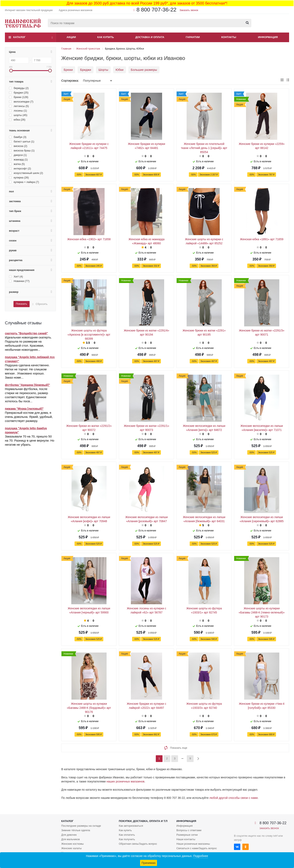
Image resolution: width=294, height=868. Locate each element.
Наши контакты (186, 839)
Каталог (19, 37)
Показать (21, 304)
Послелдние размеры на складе (81, 826)
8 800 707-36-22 (156, 10)
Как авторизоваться (131, 826)
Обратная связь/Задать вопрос (138, 844)
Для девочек (69, 835)
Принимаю (149, 863)
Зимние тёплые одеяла (76, 830)
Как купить (106, 37)
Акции (71, 37)
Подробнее (201, 856)
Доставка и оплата (150, 37)
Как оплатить (127, 835)
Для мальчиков (71, 839)
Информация (268, 37)
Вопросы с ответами (189, 830)
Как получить (127, 839)
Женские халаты (71, 848)
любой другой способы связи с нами (234, 798)
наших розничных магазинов (126, 781)
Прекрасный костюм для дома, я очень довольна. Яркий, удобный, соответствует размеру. (29, 417)
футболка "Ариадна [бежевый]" (27, 385)
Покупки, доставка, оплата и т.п (143, 821)
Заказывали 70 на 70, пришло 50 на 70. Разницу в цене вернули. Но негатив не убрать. (30, 440)
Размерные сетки (187, 835)
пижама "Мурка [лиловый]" (24, 409)
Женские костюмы (72, 844)
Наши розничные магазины (193, 844)
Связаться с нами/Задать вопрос (197, 848)
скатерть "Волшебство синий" (26, 333)
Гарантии (193, 37)
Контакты (229, 37)
